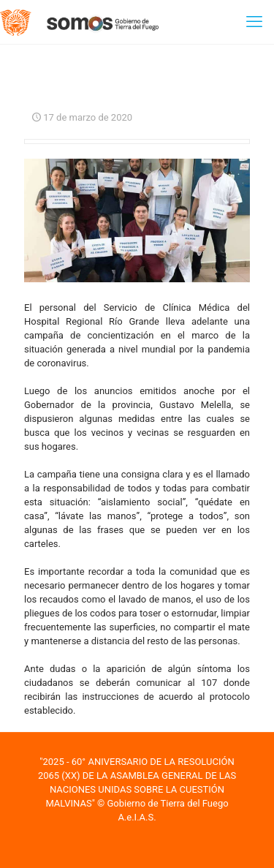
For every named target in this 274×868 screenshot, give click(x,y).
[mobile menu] (254, 22)
